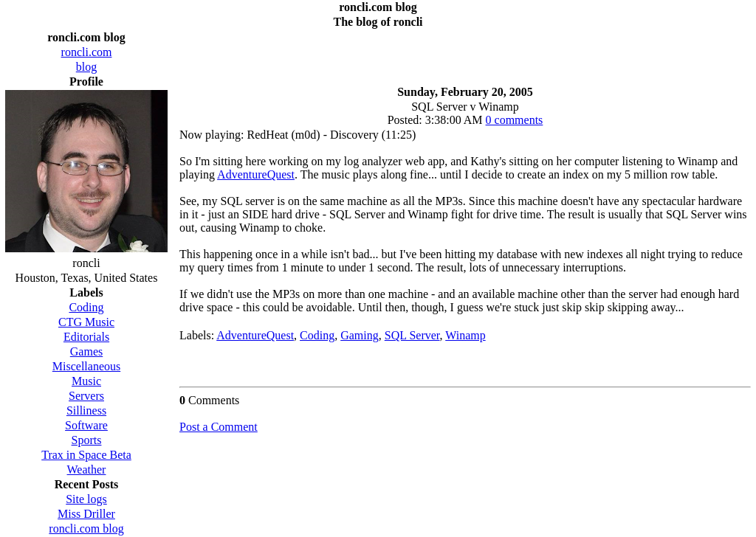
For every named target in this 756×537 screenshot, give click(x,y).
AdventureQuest (256, 174)
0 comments (515, 120)
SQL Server (412, 335)
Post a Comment (219, 427)
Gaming (360, 335)
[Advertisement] (465, 53)
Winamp (465, 335)
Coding (317, 335)
